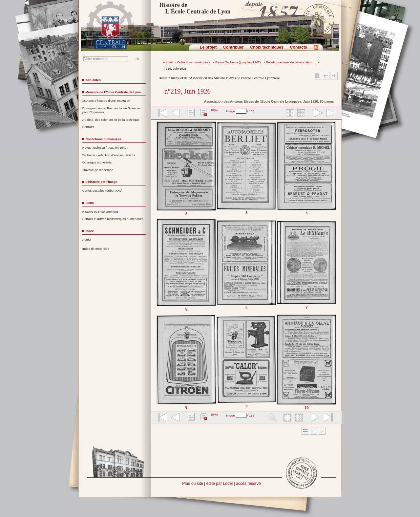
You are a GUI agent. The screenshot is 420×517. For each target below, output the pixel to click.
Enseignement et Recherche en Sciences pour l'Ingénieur (112, 110)
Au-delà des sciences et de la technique (111, 120)
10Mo (214, 110)
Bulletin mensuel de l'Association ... (291, 62)
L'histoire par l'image (101, 182)
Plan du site (193, 484)
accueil (168, 62)
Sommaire (317, 76)
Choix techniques (267, 47)
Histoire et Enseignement (100, 212)
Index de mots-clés (96, 249)
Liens (89, 203)
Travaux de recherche (98, 170)
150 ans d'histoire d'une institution (106, 101)
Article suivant (334, 76)
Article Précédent (326, 76)
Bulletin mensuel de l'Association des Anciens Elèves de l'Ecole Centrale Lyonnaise (219, 78)
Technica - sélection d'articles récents (109, 155)
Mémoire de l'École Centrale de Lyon (113, 92)
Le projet (208, 47)
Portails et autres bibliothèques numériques (113, 219)
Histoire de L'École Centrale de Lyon (195, 8)
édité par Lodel (220, 484)
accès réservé (248, 484)
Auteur (87, 239)
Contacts (299, 47)
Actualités (93, 80)
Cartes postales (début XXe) (102, 191)
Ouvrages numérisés (97, 162)
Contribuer (233, 47)
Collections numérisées (194, 62)
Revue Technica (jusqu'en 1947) (238, 62)
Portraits (88, 127)
